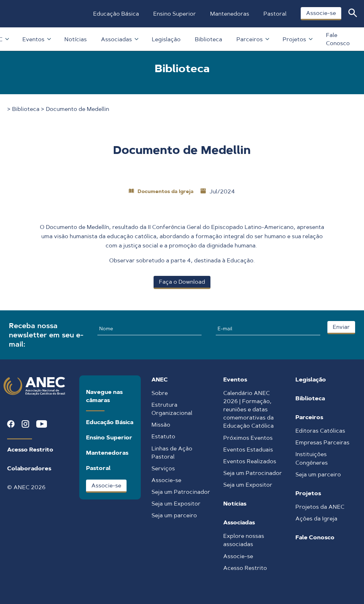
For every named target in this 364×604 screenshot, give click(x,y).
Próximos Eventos (248, 438)
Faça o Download (182, 282)
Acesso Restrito (30, 450)
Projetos (297, 39)
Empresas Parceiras (322, 442)
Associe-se (321, 13)
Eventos (36, 39)
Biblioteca (208, 39)
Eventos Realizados (250, 461)
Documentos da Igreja (165, 191)
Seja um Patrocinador (181, 492)
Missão (161, 425)
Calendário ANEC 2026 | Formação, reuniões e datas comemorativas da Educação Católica (248, 409)
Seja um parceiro (174, 515)
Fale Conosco (338, 39)
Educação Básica (116, 14)
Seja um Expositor (176, 504)
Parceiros (252, 39)
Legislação (166, 39)
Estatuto (163, 436)
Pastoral (275, 14)
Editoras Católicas (320, 431)
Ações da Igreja (316, 519)
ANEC (160, 379)
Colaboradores (29, 468)
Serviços (163, 468)
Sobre (160, 393)
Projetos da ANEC (320, 507)
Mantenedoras (230, 14)
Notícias (76, 39)
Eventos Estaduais (248, 450)
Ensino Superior (175, 14)
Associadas (119, 39)
